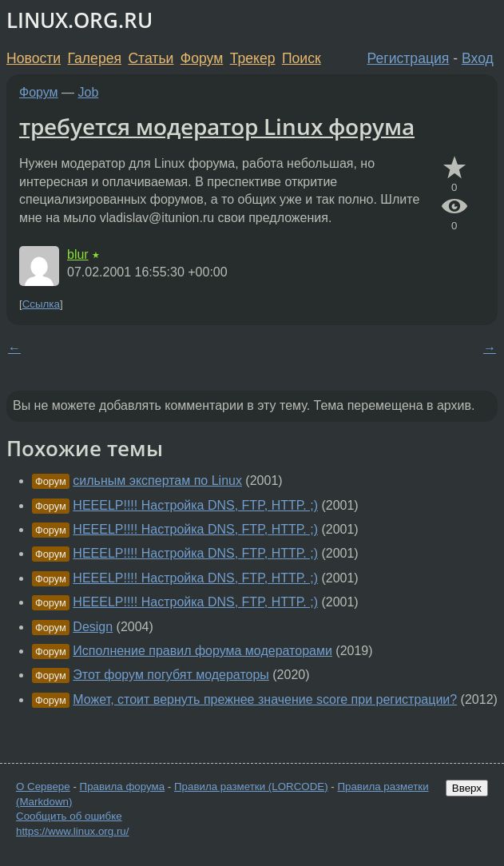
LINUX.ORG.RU (79, 20)
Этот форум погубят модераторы (171, 675)
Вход (478, 58)
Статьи (151, 58)
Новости (34, 58)
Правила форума (123, 787)
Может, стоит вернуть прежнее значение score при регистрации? (265, 699)
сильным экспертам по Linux (157, 481)
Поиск (302, 58)
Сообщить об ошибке (69, 816)
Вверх (467, 788)
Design (93, 627)
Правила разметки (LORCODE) (251, 787)
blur (78, 254)
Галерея (95, 58)
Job (89, 92)
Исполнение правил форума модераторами (202, 651)
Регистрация (409, 58)
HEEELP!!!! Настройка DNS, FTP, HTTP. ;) (195, 505)
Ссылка (41, 304)
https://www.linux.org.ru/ (72, 831)
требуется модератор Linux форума (217, 126)
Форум (202, 58)
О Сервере (43, 787)
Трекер (253, 58)
